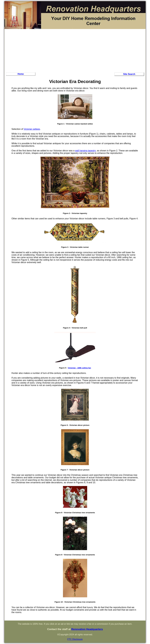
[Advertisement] (75, 50)
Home (21, 74)
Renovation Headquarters (87, 629)
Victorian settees (32, 129)
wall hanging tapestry (85, 151)
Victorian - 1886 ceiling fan (79, 368)
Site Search (129, 74)
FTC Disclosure (75, 639)
